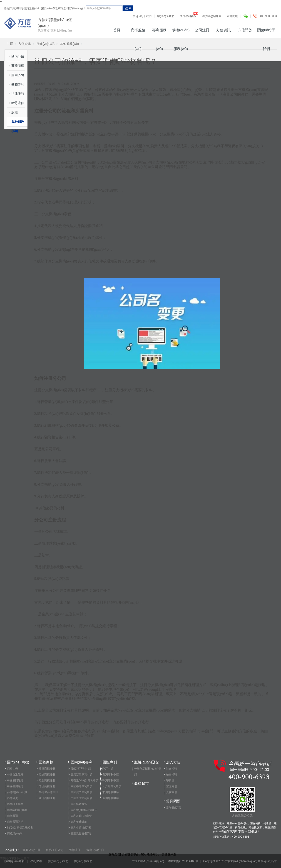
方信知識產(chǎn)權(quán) (17, 23)
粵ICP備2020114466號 (183, 861)
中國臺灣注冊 (15, 786)
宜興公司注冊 (31, 850)
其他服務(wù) (69, 44)
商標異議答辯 (15, 822)
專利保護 (36, 861)
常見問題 (232, 16)
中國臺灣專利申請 (82, 798)
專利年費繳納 (79, 822)
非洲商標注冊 (47, 786)
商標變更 (12, 798)
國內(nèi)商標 (18, 58)
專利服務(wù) (159, 33)
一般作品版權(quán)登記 (148, 772)
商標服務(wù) (138, 33)
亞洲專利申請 (111, 798)
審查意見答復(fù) (81, 834)
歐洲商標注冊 (47, 775)
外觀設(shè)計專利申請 (85, 780)
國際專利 (18, 84)
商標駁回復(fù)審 (17, 810)
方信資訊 (224, 30)
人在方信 (172, 792)
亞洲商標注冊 (47, 798)
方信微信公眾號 (242, 802)
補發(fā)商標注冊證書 (20, 828)
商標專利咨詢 (188, 16)
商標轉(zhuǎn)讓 (17, 792)
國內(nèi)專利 (18, 77)
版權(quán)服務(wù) (181, 33)
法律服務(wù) (18, 95)
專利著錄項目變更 (82, 816)
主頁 (10, 44)
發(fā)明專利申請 (81, 769)
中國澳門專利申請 (82, 792)
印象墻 (170, 780)
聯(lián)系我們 (166, 16)
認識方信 (172, 786)
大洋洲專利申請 (112, 786)
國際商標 (18, 66)
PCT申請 (108, 769)
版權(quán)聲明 (15, 861)
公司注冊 (202, 30)
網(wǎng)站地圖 (212, 16)
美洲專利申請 (111, 775)
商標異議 (12, 816)
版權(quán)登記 (17, 114)
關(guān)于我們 (142, 16)
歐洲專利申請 (111, 780)
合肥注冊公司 (55, 850)
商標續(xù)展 (15, 834)
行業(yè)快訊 (45, 44)
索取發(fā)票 (174, 808)
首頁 (117, 30)
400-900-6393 (266, 16)
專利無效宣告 (79, 804)
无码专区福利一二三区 (15, 859)
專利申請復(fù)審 (81, 828)
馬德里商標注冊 (48, 792)
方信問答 (245, 30)
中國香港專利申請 (82, 786)
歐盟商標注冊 (47, 780)
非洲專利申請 (111, 792)
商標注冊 (12, 769)
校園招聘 (172, 775)
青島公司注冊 (95, 850)
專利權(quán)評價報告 (84, 810)
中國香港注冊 (15, 775)
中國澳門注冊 (15, 780)
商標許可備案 (15, 804)
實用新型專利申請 (82, 775)
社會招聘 (172, 769)
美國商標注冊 (47, 769)
